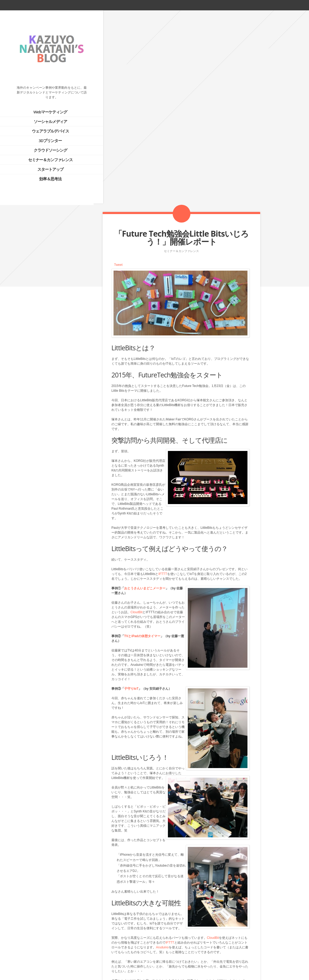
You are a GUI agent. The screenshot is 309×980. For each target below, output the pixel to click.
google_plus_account (303, 5)
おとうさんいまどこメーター (145, 395)
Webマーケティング (45, 106)
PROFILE (35, 314)
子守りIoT (131, 496)
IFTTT (163, 381)
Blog (181, 953)
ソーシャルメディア (46, 116)
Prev (170, 953)
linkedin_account (294, 5)
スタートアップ (46, 164)
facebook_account (274, 5)
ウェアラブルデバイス (46, 126)
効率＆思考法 (46, 173)
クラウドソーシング (46, 145)
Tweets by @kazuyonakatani (27, 366)
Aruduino (162, 754)
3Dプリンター (46, 135)
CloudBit (136, 419)
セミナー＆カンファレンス (46, 154)
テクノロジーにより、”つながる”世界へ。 (58, 328)
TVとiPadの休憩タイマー (142, 443)
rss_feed (284, 5)
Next (192, 953)
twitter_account (266, 5)
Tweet (118, 72)
